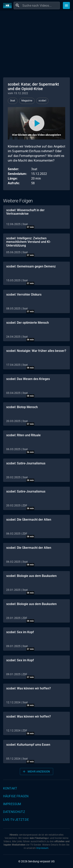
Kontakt (10, 788)
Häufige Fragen (16, 796)
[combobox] (41, 5)
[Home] (8, 6)
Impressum (12, 804)
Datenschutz (14, 812)
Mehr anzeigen (36, 771)
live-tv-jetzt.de (16, 820)
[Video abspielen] (36, 123)
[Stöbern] (66, 5)
